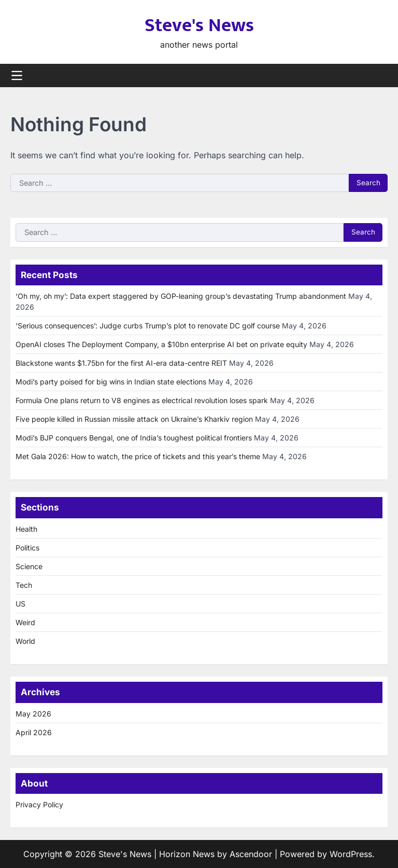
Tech (24, 585)
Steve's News (199, 25)
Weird (25, 622)
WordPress (351, 854)
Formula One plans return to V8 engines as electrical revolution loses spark (142, 400)
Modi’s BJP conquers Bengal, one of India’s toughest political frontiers (134, 438)
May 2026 (33, 714)
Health (26, 529)
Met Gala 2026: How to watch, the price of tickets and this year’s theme (138, 456)
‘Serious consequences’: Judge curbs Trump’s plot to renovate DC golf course (148, 326)
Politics (27, 548)
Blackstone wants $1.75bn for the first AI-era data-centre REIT (121, 363)
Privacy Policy (39, 804)
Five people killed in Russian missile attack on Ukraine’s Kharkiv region (134, 419)
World (25, 641)
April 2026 (34, 732)
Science (29, 566)
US (20, 604)
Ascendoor (251, 854)
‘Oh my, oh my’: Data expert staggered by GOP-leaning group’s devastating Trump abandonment (181, 296)
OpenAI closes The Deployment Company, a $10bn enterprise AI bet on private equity (161, 344)
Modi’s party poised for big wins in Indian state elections (111, 382)
